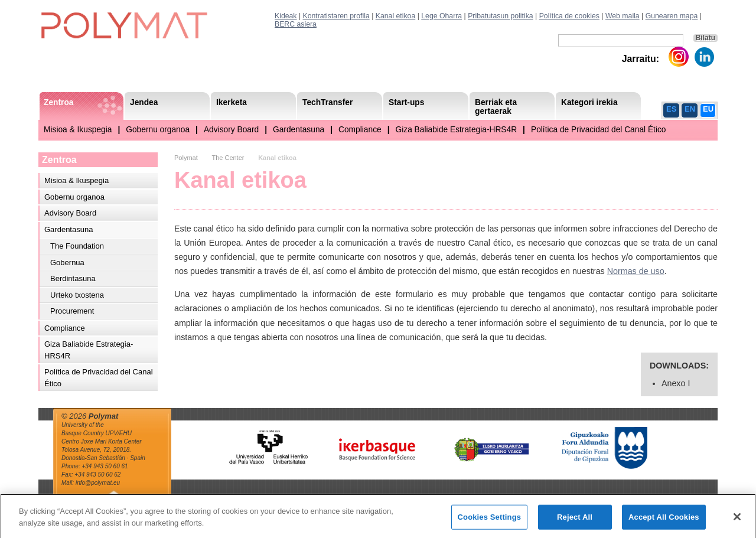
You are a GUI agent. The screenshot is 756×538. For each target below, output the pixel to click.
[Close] (737, 521)
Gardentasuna (299, 130)
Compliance (360, 130)
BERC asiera (296, 24)
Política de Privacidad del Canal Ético (599, 130)
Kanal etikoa (396, 16)
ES (671, 109)
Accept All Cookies (664, 522)
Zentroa (59, 160)
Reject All (575, 522)
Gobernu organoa (158, 130)
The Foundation (77, 246)
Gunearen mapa (672, 16)
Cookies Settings (490, 522)
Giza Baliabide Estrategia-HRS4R (457, 130)
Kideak (286, 16)
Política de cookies (569, 16)
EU (708, 109)
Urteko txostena (77, 295)
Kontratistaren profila (336, 16)
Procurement (72, 311)
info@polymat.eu (98, 483)
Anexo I (676, 383)
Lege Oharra (441, 16)
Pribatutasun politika (500, 16)
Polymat (186, 158)
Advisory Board (231, 130)
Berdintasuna (73, 278)
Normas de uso (636, 271)
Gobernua (67, 263)
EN (690, 109)
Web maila (623, 16)
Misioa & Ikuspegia (78, 130)
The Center (228, 158)
